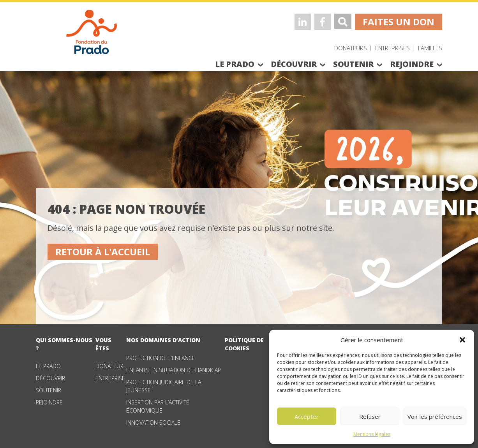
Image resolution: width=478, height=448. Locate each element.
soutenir (353, 64)
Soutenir (49, 390)
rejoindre (412, 64)
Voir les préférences (435, 416)
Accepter (307, 416)
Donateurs (351, 48)
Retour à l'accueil (103, 252)
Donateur (109, 366)
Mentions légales (372, 434)
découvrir (294, 64)
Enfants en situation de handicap (174, 370)
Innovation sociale (153, 423)
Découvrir (50, 378)
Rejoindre (49, 402)
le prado (235, 64)
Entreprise (110, 378)
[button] (462, 340)
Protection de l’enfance (161, 358)
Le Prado (48, 366)
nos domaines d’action (163, 340)
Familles (430, 48)
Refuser (370, 416)
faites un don (399, 22)
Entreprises (392, 48)
